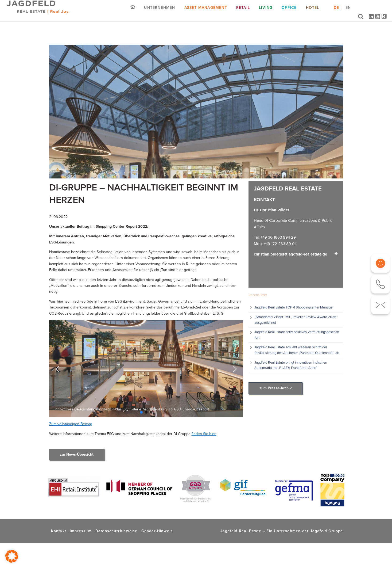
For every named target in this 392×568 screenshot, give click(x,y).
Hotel (313, 12)
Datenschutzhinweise (117, 531)
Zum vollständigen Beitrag (71, 424)
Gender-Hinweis (157, 531)
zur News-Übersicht (77, 454)
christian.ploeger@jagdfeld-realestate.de (290, 254)
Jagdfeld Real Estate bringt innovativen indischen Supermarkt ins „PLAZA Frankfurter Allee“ (291, 365)
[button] (57, 369)
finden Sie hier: (204, 434)
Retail (243, 12)
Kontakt (59, 531)
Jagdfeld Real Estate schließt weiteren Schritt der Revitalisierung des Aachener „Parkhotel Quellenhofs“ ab (297, 350)
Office (289, 12)
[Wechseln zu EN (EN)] (348, 14)
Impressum (81, 531)
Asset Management (206, 12)
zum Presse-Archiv (275, 388)
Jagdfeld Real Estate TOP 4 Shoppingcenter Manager (294, 307)
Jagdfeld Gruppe (327, 531)
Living (266, 12)
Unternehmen (160, 12)
